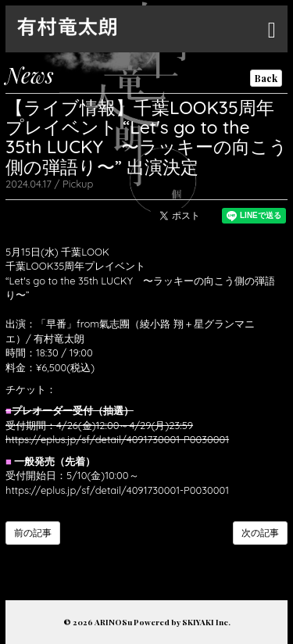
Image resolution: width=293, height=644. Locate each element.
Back (266, 78)
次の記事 (260, 533)
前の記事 (33, 533)
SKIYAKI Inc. (206, 622)
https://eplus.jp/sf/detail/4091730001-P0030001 (117, 439)
